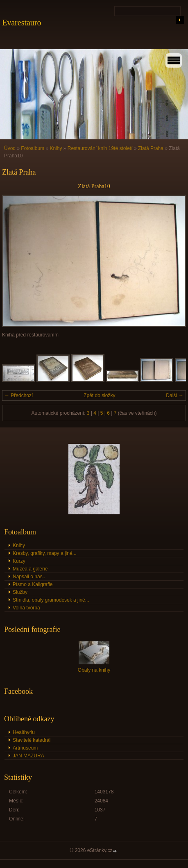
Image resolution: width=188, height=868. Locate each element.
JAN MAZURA (28, 756)
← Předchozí (19, 395)
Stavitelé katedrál (32, 740)
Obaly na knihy (94, 670)
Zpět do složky (99, 395)
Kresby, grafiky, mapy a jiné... (45, 553)
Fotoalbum (33, 148)
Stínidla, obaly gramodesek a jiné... (51, 600)
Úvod (10, 148)
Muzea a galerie (30, 569)
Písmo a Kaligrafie (33, 584)
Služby (20, 592)
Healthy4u (24, 732)
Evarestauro (22, 23)
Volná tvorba (26, 608)
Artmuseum (25, 748)
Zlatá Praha (151, 148)
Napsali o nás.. (29, 577)
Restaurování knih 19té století (100, 148)
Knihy (56, 148)
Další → (175, 395)
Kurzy (19, 561)
